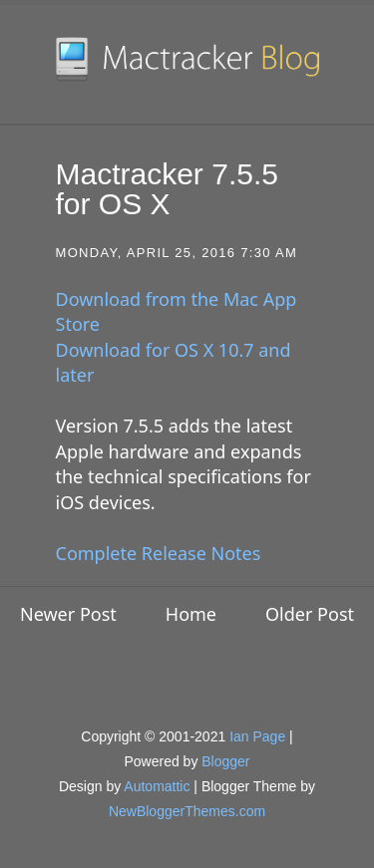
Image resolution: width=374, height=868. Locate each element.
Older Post (310, 614)
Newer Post (68, 614)
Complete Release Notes (159, 553)
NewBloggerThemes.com (187, 811)
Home (191, 614)
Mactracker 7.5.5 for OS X (167, 189)
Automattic (157, 786)
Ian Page (257, 736)
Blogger (225, 761)
